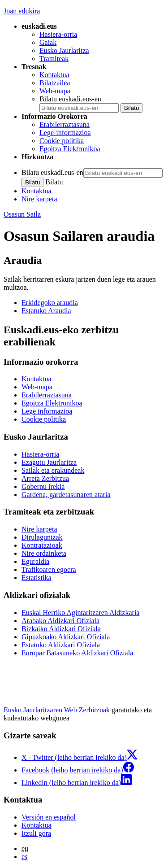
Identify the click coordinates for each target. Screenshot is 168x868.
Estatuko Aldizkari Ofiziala (61, 645)
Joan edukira (22, 11)
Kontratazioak (42, 545)
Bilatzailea (55, 83)
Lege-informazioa (65, 133)
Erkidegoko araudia (50, 303)
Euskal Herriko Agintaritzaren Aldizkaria (80, 613)
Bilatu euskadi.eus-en (70, 99)
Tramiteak (54, 59)
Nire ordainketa (44, 553)
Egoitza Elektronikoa (70, 149)
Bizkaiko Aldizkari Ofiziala (61, 629)
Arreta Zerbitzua (45, 478)
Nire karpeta (39, 199)
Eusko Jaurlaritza (64, 50)
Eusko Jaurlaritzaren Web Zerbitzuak (57, 710)
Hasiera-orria (58, 34)
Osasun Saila (22, 214)
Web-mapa (55, 91)
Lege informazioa (47, 411)
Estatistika (37, 578)
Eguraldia (35, 561)
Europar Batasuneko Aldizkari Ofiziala (77, 653)
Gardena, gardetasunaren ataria (66, 495)
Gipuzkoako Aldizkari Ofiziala (66, 637)
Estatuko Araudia (46, 311)
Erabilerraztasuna (65, 124)
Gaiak (48, 42)
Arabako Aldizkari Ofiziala (60, 621)
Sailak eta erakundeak (53, 470)
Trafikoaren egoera (49, 569)
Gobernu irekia (43, 486)
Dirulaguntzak (42, 537)
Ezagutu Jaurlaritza (49, 462)
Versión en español (49, 817)
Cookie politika (62, 141)
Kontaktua (54, 75)
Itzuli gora (36, 833)
